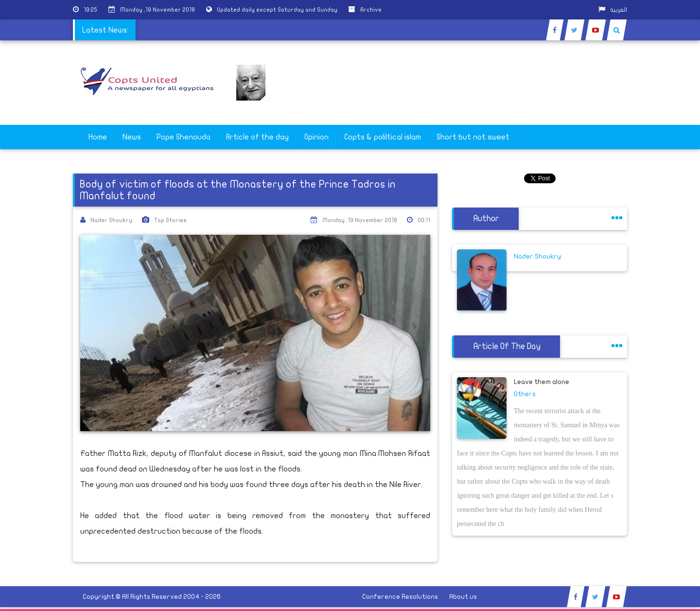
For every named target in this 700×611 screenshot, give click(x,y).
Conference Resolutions (400, 597)
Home (98, 137)
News (132, 137)
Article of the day (257, 137)
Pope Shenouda (184, 137)
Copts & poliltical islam (383, 137)
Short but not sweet (473, 137)
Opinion (316, 137)
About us (463, 597)
